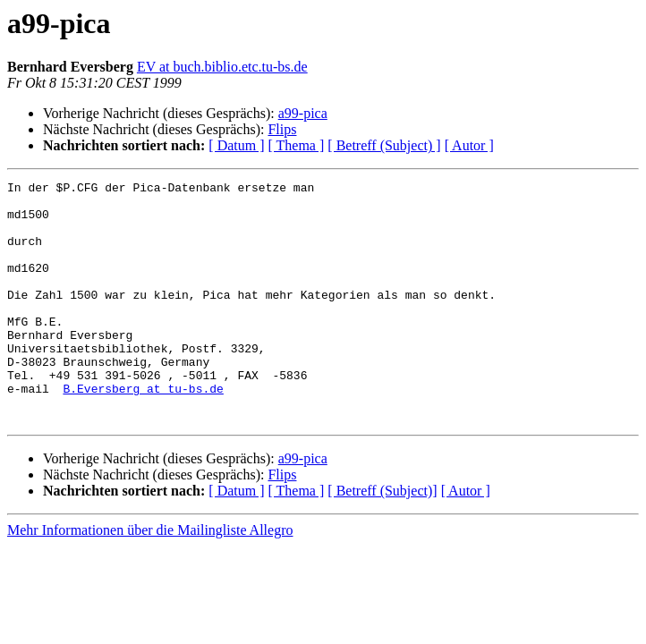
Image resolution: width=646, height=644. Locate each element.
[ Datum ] (236, 145)
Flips (282, 129)
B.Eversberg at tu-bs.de (143, 431)
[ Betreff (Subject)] (382, 539)
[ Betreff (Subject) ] (384, 145)
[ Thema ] (297, 145)
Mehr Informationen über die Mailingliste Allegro (150, 578)
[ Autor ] (469, 145)
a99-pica (303, 113)
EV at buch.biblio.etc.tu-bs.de (222, 67)
